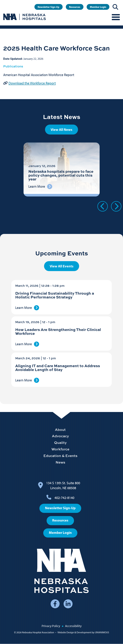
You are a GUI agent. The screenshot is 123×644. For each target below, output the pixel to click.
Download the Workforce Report (32, 83)
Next (116, 206)
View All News (61, 130)
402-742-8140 (64, 498)
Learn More (24, 308)
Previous (103, 206)
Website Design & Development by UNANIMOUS (83, 632)
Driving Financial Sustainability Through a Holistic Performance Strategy (55, 295)
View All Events (62, 266)
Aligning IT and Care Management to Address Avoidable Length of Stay (58, 368)
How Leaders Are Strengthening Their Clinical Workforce (58, 331)
